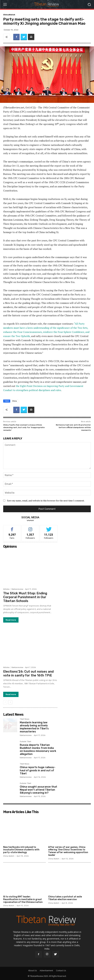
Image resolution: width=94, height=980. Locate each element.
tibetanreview (17, 589)
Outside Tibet (25, 742)
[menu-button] (5, 4)
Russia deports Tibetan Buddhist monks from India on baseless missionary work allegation (38, 750)
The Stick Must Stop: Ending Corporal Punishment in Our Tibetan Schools (25, 597)
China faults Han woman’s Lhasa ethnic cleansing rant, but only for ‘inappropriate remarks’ (24, 428)
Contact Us (61, 971)
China (14, 401)
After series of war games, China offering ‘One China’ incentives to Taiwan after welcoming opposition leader (68, 851)
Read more (11, 620)
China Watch (9, 15)
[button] (89, 4)
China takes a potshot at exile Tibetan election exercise (65, 898)
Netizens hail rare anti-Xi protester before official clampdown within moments (73, 428)
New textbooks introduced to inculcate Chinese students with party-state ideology (21, 850)
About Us (32, 971)
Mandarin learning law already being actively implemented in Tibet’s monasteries (34, 727)
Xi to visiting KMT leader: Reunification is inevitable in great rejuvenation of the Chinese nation (23, 899)
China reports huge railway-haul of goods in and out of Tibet (38, 770)
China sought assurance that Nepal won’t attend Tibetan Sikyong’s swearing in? (38, 790)
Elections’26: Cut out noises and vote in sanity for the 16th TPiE (28, 673)
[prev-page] (5, 702)
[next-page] (10, 702)
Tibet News (24, 719)
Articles (6, 589)
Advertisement (46, 971)
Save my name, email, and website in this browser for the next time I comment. (46, 501)
